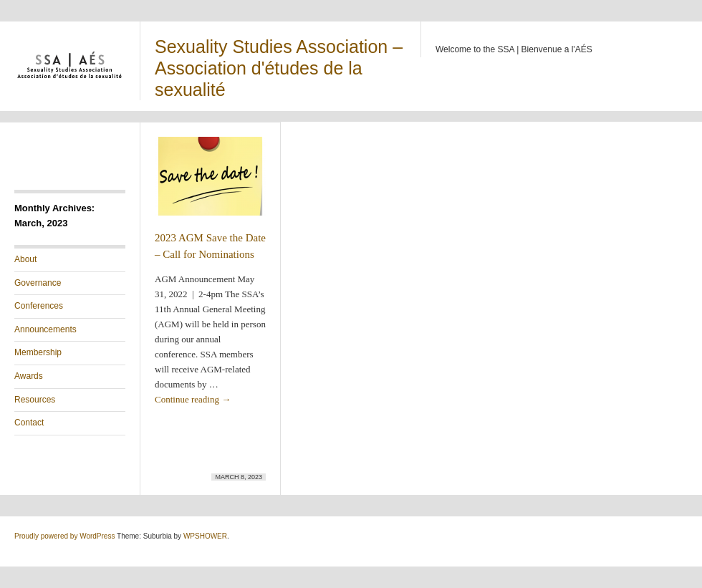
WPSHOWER (205, 536)
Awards (29, 376)
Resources (35, 400)
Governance (38, 283)
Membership (38, 352)
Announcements (45, 329)
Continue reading (193, 399)
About (25, 259)
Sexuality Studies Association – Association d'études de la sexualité (279, 68)
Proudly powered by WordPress (64, 536)
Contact (29, 423)
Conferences (39, 306)
